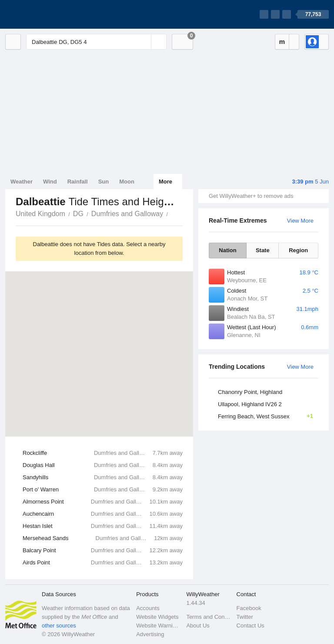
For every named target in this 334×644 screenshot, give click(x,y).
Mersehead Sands (103, 538)
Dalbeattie (173, 213)
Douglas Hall (103, 465)
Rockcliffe (103, 453)
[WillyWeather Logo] (46, 14)
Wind (50, 182)
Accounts (148, 608)
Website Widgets (157, 617)
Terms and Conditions (209, 617)
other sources (59, 626)
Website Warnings (159, 626)
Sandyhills (103, 477)
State (263, 250)
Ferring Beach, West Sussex (268, 416)
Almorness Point (103, 502)
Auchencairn (103, 514)
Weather (22, 182)
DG (78, 214)
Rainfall (78, 182)
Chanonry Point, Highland (250, 392)
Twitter (245, 617)
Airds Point (103, 563)
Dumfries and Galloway (127, 214)
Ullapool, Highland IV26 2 (250, 404)
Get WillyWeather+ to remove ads (251, 196)
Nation (227, 250)
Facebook (249, 608)
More (165, 182)
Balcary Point (103, 551)
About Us (198, 626)
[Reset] (144, 42)
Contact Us (250, 626)
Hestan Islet (103, 526)
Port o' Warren (103, 490)
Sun (104, 182)
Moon (127, 182)
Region (298, 250)
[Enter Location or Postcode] (96, 42)
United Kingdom (40, 214)
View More (300, 221)
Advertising (150, 634)
